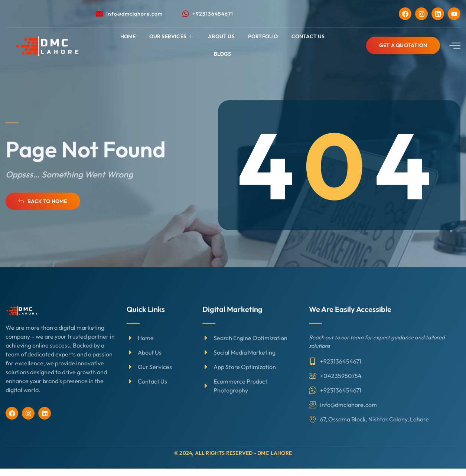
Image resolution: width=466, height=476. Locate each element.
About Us (221, 36)
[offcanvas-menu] (455, 45)
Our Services (172, 36)
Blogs (223, 54)
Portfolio (263, 36)
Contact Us (308, 36)
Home (128, 36)
